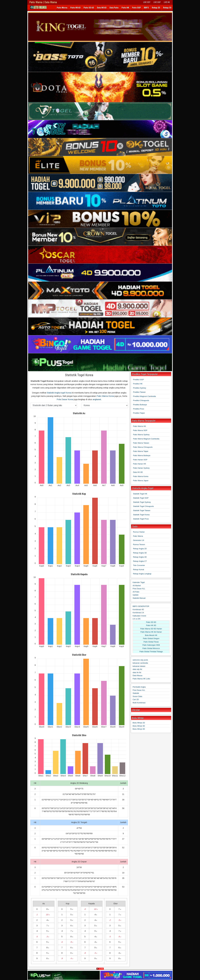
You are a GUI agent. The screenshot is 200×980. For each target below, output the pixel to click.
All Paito (136, 592)
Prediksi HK (138, 384)
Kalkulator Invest (139, 616)
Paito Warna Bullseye (142, 455)
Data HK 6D (102, 8)
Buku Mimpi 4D (139, 729)
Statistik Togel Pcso (141, 519)
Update (136, 595)
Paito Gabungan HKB (151, 645)
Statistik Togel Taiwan (142, 510)
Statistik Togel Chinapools (143, 506)
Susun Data (137, 696)
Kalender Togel (139, 582)
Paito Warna (62, 8)
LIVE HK (167, 2)
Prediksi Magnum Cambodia (144, 396)
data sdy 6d (137, 669)
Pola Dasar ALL (139, 589)
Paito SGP (136, 8)
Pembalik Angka (139, 687)
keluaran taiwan (139, 666)
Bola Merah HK (151, 635)
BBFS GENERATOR (141, 606)
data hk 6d (137, 672)
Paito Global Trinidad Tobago (151, 652)
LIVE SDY (147, 2)
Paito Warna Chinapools (143, 447)
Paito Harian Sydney (141, 468)
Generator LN (139, 540)
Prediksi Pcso (139, 409)
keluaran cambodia (140, 663)
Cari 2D (136, 699)
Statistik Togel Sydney (142, 502)
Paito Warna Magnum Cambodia (146, 439)
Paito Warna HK (139, 426)
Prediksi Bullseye (140, 405)
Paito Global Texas (151, 642)
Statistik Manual (139, 598)
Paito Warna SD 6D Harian (151, 629)
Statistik (136, 693)
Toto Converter (139, 565)
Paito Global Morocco (151, 648)
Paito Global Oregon (151, 638)
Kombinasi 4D (138, 609)
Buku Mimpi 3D (139, 726)
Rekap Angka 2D (140, 549)
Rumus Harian (139, 532)
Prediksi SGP (138, 380)
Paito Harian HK (139, 464)
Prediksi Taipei (139, 413)
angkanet (97, 399)
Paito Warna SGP (140, 430)
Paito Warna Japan (141, 481)
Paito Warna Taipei (141, 451)
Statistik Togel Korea (79, 375)
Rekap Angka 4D (140, 557)
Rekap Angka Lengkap (142, 574)
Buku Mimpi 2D (139, 723)
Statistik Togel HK (140, 494)
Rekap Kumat (139, 570)
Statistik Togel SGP (141, 498)
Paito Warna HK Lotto (141, 679)
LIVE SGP (157, 2)
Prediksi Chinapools (141, 400)
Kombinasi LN (138, 613)
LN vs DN (136, 619)
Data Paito (114, 8)
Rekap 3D (167, 8)
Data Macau (137, 675)
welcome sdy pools (140, 660)
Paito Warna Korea (105, 396)
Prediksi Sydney (139, 388)
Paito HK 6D (75, 8)
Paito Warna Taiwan (141, 443)
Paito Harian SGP (140, 460)
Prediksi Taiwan (139, 392)
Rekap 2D (156, 8)
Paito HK (125, 8)
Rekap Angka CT (140, 561)
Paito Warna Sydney (141, 435)
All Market (137, 586)
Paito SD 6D (89, 8)
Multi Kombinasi (139, 703)
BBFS (146, 8)
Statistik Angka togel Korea (59, 393)
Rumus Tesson (139, 544)
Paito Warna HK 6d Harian (151, 632)
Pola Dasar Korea (65, 399)
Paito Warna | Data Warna (43, 2)
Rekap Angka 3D (140, 553)
